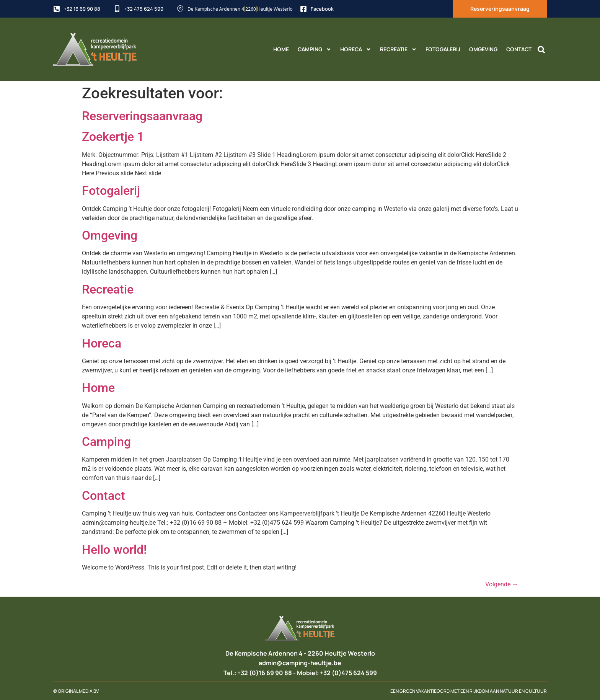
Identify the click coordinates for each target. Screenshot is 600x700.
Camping (315, 49)
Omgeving (483, 49)
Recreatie (398, 49)
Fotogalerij (443, 49)
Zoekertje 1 (113, 137)
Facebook (322, 9)
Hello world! (114, 550)
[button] (542, 50)
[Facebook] (303, 9)
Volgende (502, 584)
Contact (519, 49)
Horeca (356, 49)
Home (281, 49)
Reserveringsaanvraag (142, 116)
